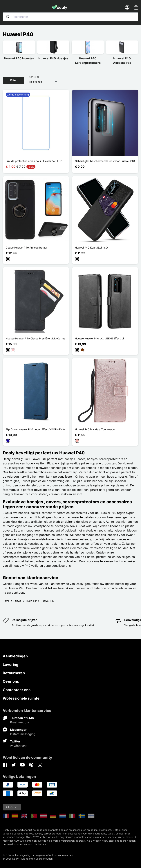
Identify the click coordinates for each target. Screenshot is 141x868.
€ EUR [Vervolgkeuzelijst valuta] (11, 807)
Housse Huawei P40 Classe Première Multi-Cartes (35, 338)
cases (81, 459)
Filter (13, 80)
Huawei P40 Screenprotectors (88, 60)
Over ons (11, 681)
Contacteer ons (17, 690)
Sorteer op (34, 77)
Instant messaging (23, 734)
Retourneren (14, 673)
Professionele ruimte (21, 698)
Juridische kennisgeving (17, 855)
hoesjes (70, 459)
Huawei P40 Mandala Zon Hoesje (95, 429)
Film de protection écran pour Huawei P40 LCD (34, 161)
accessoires (11, 463)
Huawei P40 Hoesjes (19, 58)
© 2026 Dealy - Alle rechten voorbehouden (28, 859)
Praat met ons (20, 722)
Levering (11, 665)
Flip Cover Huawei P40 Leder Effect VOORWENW (35, 429)
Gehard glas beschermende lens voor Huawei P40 (105, 161)
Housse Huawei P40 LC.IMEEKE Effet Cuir (100, 338)
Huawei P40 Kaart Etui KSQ (91, 248)
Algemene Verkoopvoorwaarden (55, 855)
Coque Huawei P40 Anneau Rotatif (26, 248)
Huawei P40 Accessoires (122, 60)
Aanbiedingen (15, 656)
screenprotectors (111, 459)
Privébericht (18, 746)
